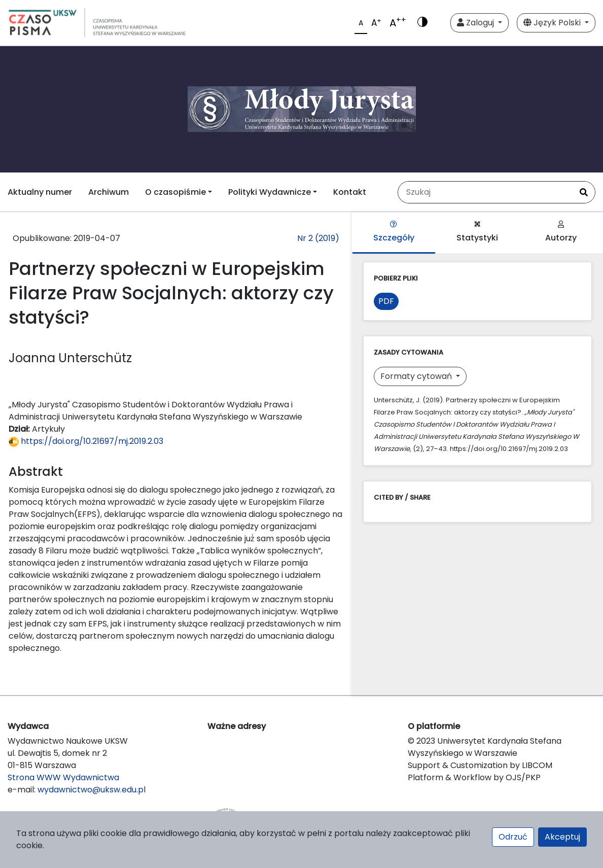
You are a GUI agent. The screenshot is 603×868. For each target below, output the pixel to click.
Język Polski (553, 23)
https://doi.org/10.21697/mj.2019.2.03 (86, 441)
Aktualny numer (40, 192)
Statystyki (477, 232)
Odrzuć (513, 837)
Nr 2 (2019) (318, 238)
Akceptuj (562, 837)
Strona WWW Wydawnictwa (63, 777)
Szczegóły (394, 232)
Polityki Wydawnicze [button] (270, 192)
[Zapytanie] (485, 192)
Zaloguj (476, 23)
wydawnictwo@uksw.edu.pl (92, 790)
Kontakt (350, 192)
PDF (386, 301)
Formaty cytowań (417, 376)
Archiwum (109, 192)
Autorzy (561, 232)
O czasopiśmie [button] (175, 192)
